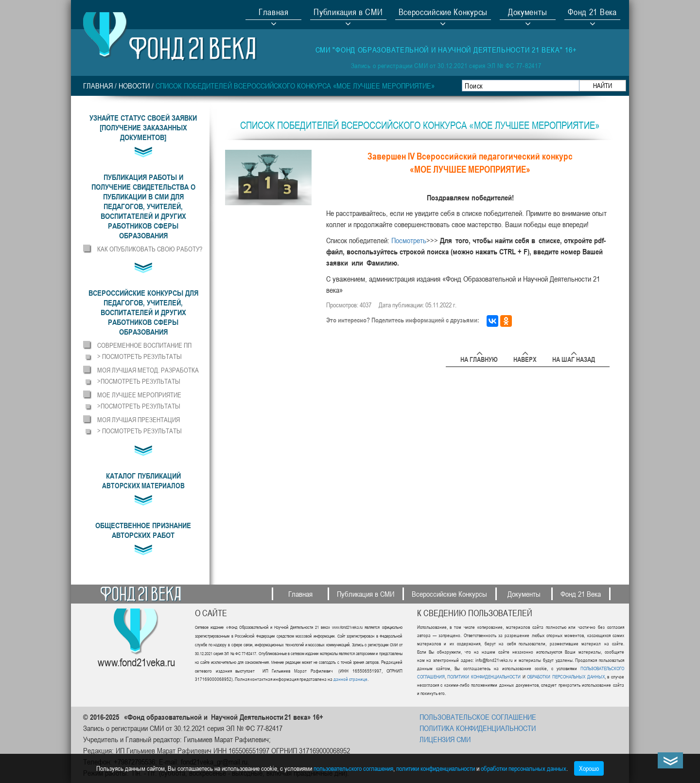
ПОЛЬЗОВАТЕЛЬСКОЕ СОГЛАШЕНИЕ (478, 717)
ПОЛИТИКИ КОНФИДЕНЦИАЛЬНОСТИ (484, 676)
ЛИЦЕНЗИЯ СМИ (445, 739)
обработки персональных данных (524, 768)
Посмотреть (409, 240)
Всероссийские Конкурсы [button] (443, 13)
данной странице (350, 679)
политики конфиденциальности (436, 768)
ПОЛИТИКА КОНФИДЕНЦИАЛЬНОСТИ (478, 728)
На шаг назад (574, 358)
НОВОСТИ (134, 86)
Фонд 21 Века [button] (592, 13)
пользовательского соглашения (353, 768)
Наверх (525, 358)
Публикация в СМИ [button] (348, 13)
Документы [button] (528, 13)
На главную (479, 358)
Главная (274, 13)
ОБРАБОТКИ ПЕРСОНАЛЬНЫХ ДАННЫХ (565, 676)
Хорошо (589, 768)
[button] (143, 206)
